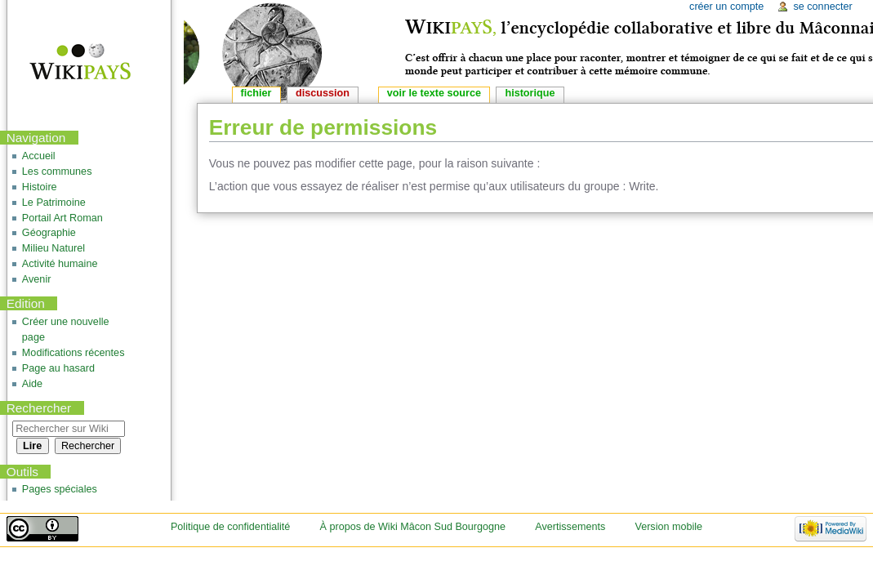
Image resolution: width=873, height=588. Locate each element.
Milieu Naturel (53, 248)
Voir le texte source (434, 93)
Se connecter (822, 7)
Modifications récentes (73, 353)
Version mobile (668, 527)
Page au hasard (58, 368)
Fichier (256, 93)
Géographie (49, 233)
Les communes (57, 171)
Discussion (323, 93)
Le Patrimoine (54, 203)
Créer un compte (726, 7)
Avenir (37, 279)
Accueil (39, 156)
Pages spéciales (60, 489)
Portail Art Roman (62, 218)
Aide (32, 384)
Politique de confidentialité (230, 527)
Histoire (40, 187)
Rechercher (39, 408)
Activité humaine (60, 264)
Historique (530, 93)
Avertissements (570, 527)
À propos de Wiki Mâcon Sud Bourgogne (413, 527)
